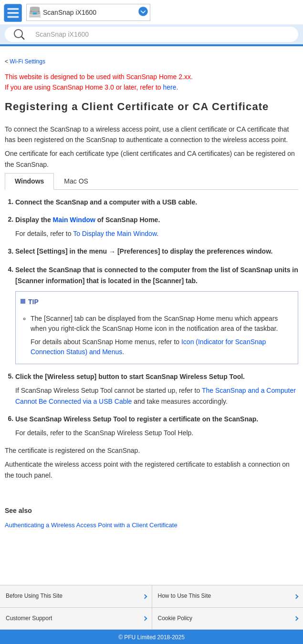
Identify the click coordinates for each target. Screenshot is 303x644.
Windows (29, 181)
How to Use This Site (185, 596)
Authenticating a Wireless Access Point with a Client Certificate (91, 525)
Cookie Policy (175, 618)
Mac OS (76, 181)
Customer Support (29, 618)
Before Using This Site (34, 596)
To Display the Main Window (115, 234)
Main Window (74, 220)
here (170, 87)
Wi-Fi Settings (27, 61)
